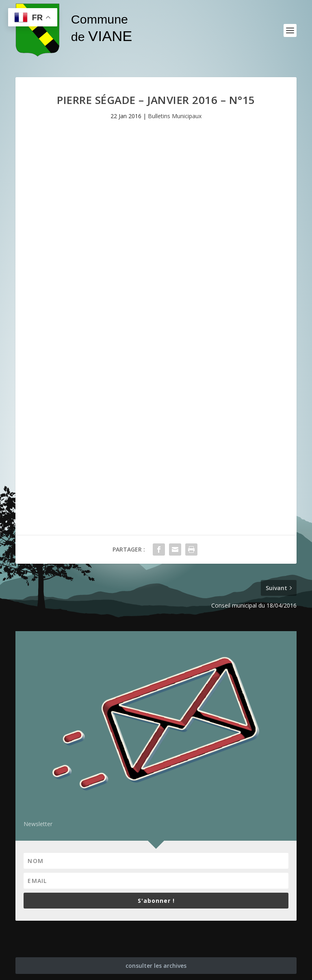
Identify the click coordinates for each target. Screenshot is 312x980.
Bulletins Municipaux (175, 116)
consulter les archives (156, 966)
